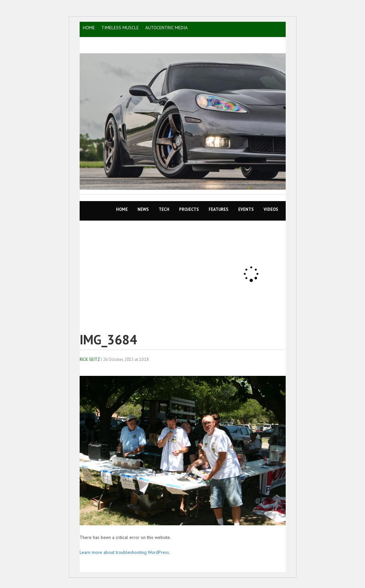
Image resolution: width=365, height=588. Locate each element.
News (143, 209)
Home (122, 209)
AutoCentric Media (166, 28)
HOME (89, 28)
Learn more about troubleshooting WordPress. (125, 552)
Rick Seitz (90, 359)
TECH (164, 209)
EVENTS (246, 209)
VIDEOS (271, 209)
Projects (189, 209)
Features (219, 209)
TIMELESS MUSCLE (120, 28)
